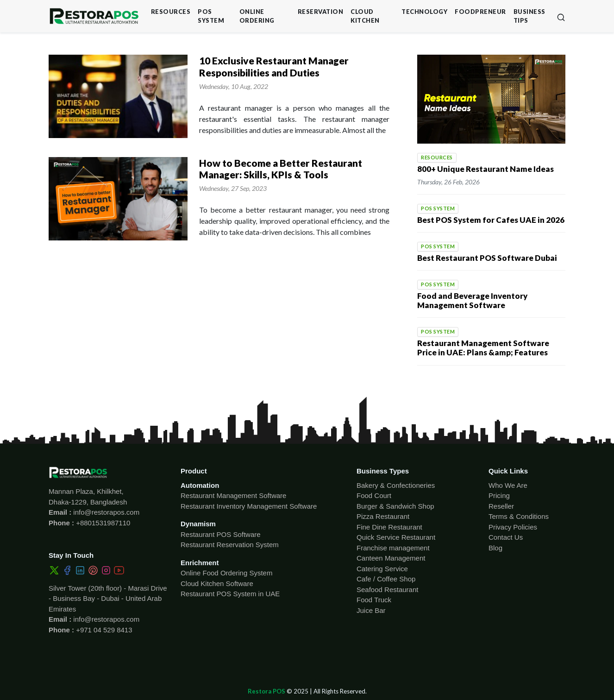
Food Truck (374, 600)
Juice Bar (371, 610)
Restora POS (266, 691)
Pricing (499, 495)
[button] (561, 16)
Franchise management (393, 548)
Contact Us (506, 537)
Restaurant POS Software (221, 534)
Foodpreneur (480, 12)
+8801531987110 (102, 523)
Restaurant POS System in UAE (230, 594)
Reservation (321, 12)
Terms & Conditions (519, 516)
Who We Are (508, 485)
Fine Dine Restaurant (389, 527)
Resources (171, 12)
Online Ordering (257, 16)
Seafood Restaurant (387, 590)
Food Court (374, 495)
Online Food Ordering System (226, 573)
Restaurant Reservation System (230, 545)
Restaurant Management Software (233, 495)
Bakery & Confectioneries (396, 485)
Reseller (501, 506)
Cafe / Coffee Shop (386, 579)
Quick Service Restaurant (396, 537)
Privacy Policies (513, 527)
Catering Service (382, 569)
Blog (495, 548)
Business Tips (529, 16)
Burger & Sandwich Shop (395, 506)
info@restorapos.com (105, 512)
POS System (211, 16)
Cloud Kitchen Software (217, 583)
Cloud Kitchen (365, 16)
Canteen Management (391, 558)
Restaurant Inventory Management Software (249, 506)
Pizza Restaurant (383, 516)
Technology (424, 12)
